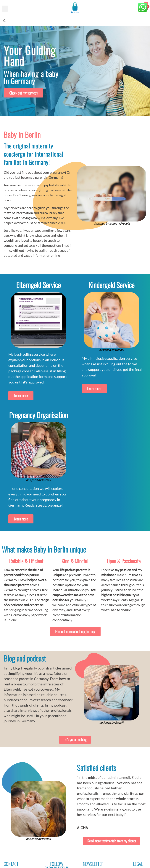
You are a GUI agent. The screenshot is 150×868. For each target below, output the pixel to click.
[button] (5, 9)
